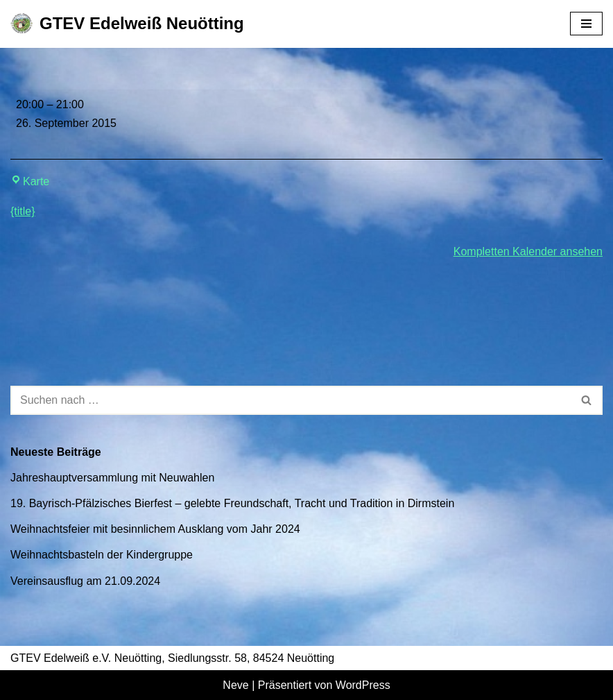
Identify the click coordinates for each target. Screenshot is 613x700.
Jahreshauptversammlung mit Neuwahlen (112, 478)
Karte (30, 181)
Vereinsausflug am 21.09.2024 (85, 581)
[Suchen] (291, 400)
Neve (235, 685)
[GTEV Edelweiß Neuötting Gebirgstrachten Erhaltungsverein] (127, 24)
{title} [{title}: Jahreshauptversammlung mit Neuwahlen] (23, 211)
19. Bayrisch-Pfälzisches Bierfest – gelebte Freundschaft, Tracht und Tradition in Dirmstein (232, 503)
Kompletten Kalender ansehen (528, 251)
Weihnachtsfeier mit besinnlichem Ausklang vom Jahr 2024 (155, 529)
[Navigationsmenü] (586, 24)
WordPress (363, 685)
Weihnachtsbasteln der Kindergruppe (102, 555)
